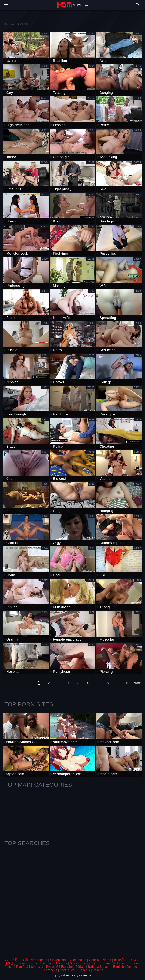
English (119, 967)
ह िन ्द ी (20, 960)
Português (67, 970)
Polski (9, 967)
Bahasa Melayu (99, 967)
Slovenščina (59, 960)
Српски (94, 960)
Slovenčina (78, 960)
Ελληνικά (47, 963)
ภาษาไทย (121, 960)
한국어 (135, 960)
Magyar (75, 963)
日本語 (9, 963)
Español (67, 967)
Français (84, 970)
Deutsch (133, 967)
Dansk (33, 963)
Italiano (98, 970)
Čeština (62, 963)
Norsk (107, 960)
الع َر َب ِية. (91, 963)
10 (127, 683)
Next (137, 683)
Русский (52, 967)
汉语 (7, 960)
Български (49, 970)
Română (22, 967)
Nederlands (39, 960)
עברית (135, 963)
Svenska (37, 967)
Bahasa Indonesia (114, 963)
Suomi (21, 963)
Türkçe (80, 967)
